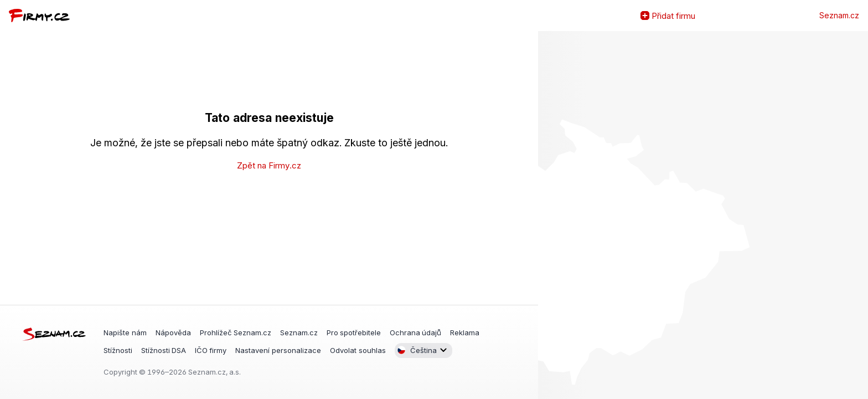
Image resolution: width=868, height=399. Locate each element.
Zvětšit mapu (547, 215)
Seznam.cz (839, 16)
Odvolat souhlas (358, 350)
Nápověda (173, 332)
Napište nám (125, 332)
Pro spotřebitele (354, 332)
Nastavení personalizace (278, 350)
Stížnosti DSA (164, 350)
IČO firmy (211, 350)
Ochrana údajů (415, 332)
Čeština (417, 350)
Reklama (465, 332)
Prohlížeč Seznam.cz (236, 332)
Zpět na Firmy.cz (269, 165)
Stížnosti (118, 350)
